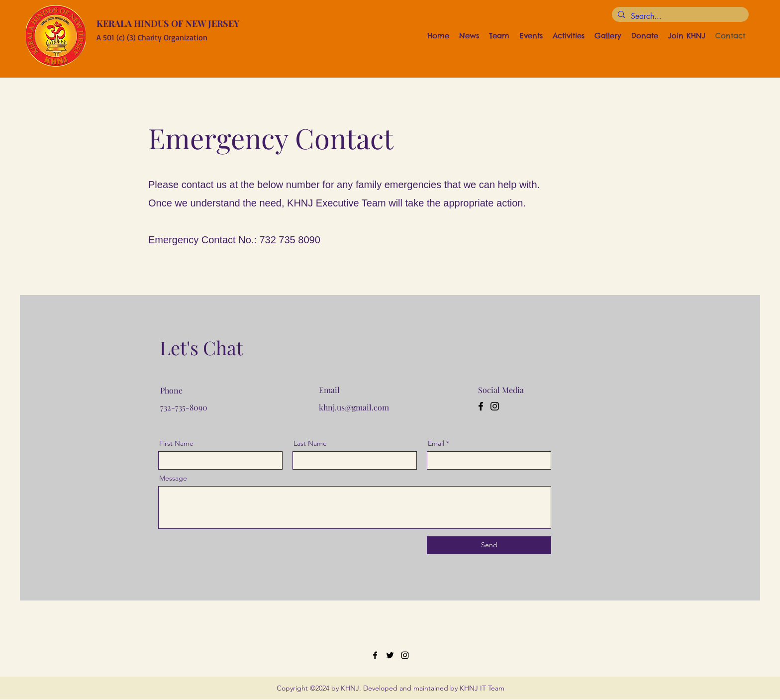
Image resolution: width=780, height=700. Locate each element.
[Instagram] (495, 406)
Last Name (310, 443)
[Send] (489, 545)
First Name (176, 443)
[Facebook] (481, 406)
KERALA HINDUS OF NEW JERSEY (168, 23)
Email (436, 443)
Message (173, 478)
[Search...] (679, 16)
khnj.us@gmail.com (354, 407)
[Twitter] (390, 655)
